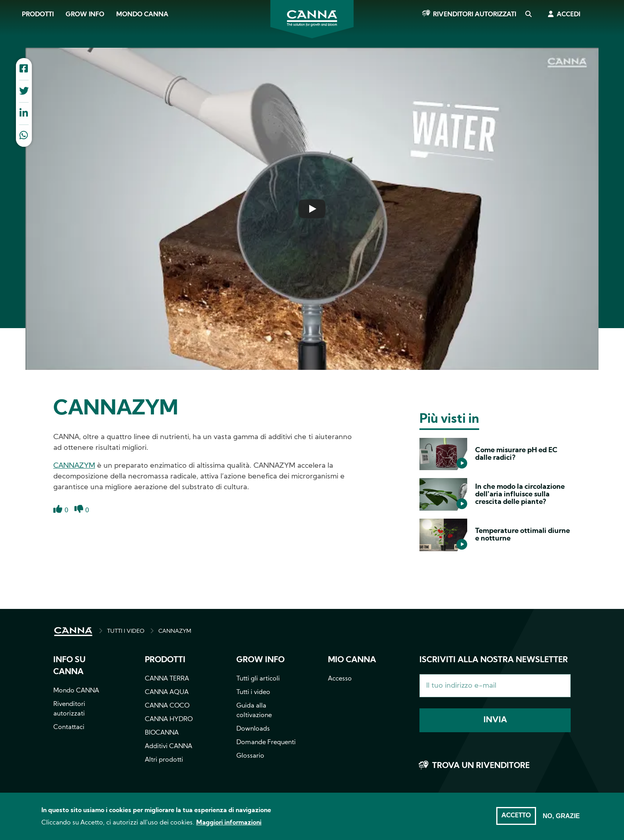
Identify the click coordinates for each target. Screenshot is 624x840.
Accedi (568, 15)
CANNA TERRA (167, 679)
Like (58, 514)
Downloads (253, 729)
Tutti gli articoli (258, 679)
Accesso (340, 679)
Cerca (528, 15)
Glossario (250, 756)
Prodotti (38, 15)
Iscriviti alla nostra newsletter (494, 660)
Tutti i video (253, 692)
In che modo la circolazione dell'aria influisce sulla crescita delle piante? (520, 495)
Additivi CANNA (169, 747)
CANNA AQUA (167, 692)
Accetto (516, 819)
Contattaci (69, 727)
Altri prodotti (164, 760)
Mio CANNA (352, 660)
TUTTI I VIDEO (126, 631)
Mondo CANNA (142, 15)
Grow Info (85, 15)
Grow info (260, 660)
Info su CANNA (69, 666)
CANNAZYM (74, 466)
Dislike (79, 514)
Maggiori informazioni (229, 826)
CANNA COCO (167, 706)
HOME (73, 632)
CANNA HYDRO (169, 719)
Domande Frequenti (266, 743)
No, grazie (561, 819)
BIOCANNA (162, 733)
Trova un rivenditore (481, 766)
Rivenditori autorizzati (475, 15)
